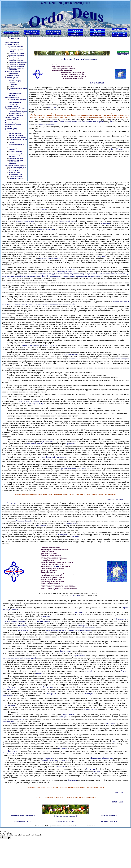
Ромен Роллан (118, 802)
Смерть (7, 92)
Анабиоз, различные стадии (18, 88)
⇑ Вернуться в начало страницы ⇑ (65, 816)
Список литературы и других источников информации (16, 162)
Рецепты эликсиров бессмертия (15, 156)
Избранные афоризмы (16, 158)
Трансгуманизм (14, 75)
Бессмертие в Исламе (16, 61)
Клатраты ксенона (15, 114)
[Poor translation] (7, 837)
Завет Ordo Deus (14, 173)
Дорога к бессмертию (12, 43)
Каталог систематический (17, 137)
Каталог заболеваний (16, 136)
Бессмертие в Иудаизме (17, 57)
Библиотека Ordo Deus (12, 130)
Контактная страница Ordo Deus (16, 165)
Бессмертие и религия (12, 44)
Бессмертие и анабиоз (12, 106)
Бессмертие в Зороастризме (18, 63)
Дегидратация (14, 110)
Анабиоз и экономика (12, 117)
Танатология (13, 96)
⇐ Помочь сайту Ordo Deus (22, 821)
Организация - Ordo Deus (17, 169)
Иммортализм (14, 73)
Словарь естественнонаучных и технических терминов (16, 144)
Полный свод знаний (16, 176)
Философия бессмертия (12, 72)
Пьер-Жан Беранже (97, 83)
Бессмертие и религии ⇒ (109, 821)
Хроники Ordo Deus (15, 174)
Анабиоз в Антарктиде (12, 123)
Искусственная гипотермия (18, 112)
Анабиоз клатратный (16, 115)
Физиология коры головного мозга (15, 104)
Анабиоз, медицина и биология (15, 108)
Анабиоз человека (15, 90)
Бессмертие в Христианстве (18, 59)
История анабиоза (11, 79)
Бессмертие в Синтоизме (17, 64)
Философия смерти (15, 94)
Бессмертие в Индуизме (17, 53)
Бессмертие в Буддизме (16, 55)
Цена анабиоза (14, 119)
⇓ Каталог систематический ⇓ (65, 821)
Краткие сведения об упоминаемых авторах (16, 152)
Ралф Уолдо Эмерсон (115, 499)
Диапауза (12, 83)
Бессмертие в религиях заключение (16, 69)
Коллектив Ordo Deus (16, 178)
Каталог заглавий (15, 132)
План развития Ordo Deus (17, 167)
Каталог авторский (15, 134)
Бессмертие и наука (11, 77)
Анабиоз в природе (15, 81)
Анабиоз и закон (10, 121)
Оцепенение (13, 84)
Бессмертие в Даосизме (16, 66)
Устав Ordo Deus (14, 171)
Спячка (12, 86)
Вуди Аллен (119, 792)
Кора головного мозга (12, 97)
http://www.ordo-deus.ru (80, 826)
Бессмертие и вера (11, 128)
